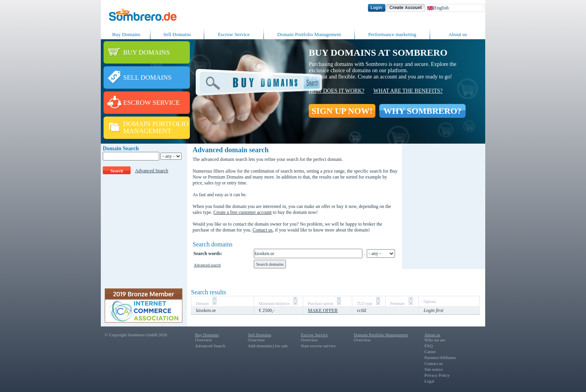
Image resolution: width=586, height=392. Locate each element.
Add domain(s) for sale (268, 346)
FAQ (429, 346)
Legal (429, 381)
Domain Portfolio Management (309, 34)
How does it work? (337, 91)
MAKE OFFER (323, 310)
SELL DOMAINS (147, 77)
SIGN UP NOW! (342, 111)
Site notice (434, 369)
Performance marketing (392, 34)
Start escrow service (318, 346)
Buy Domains (126, 34)
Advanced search (207, 265)
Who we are (435, 340)
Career (430, 352)
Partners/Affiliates (440, 357)
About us (458, 34)
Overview (203, 340)
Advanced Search (151, 171)
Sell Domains (177, 34)
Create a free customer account (243, 212)
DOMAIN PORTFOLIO (156, 124)
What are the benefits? (408, 91)
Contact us (263, 230)
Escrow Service (234, 34)
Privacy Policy (437, 375)
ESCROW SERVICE (151, 103)
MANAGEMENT (147, 131)
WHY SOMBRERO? (422, 111)
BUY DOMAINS (146, 52)
